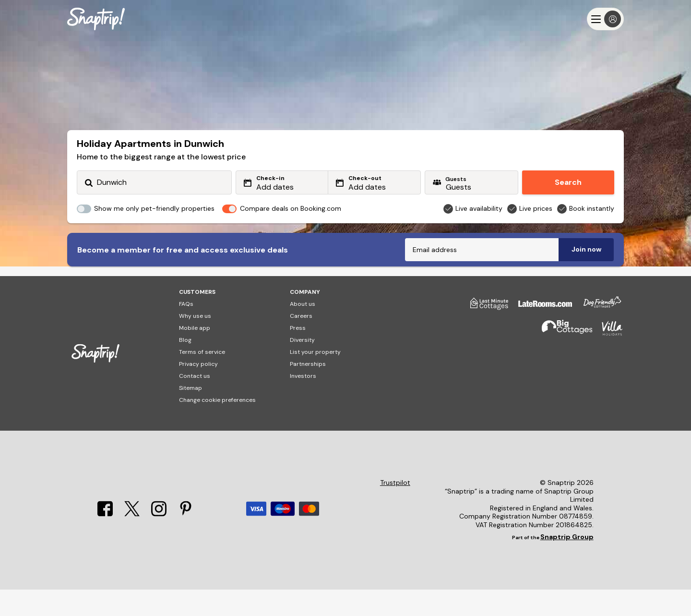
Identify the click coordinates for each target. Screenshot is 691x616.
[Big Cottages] (562, 359)
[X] (132, 541)
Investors (303, 402)
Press (298, 354)
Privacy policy (198, 390)
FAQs (186, 330)
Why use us (195, 342)
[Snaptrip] (96, 19)
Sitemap (191, 414)
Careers (301, 342)
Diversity (302, 366)
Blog (185, 366)
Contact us (195, 402)
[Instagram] (159, 541)
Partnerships (308, 390)
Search (568, 182)
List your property (315, 378)
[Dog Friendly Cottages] (597, 334)
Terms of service (202, 378)
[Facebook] (105, 541)
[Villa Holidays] (608, 359)
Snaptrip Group (567, 563)
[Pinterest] (186, 541)
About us (303, 330)
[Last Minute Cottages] (485, 334)
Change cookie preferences (217, 426)
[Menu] (605, 19)
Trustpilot (395, 509)
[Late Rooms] (540, 334)
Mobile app (195, 354)
